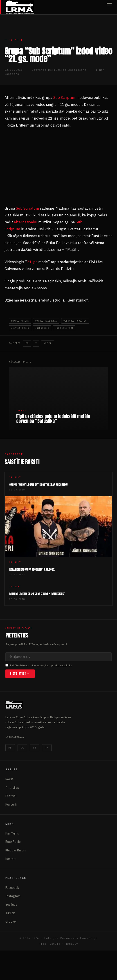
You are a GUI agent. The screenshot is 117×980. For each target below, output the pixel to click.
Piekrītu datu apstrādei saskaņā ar (39, 666)
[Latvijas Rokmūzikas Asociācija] (20, 7)
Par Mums (12, 833)
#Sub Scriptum (64, 328)
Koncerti (11, 805)
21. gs (32, 262)
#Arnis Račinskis (46, 321)
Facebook (12, 888)
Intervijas (12, 788)
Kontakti (11, 859)
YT (34, 748)
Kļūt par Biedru (16, 850)
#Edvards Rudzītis (75, 321)
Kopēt (48, 343)
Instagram (13, 896)
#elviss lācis (20, 328)
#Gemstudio (42, 328)
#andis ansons (20, 321)
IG (22, 748)
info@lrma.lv (15, 737)
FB (27, 343)
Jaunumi (16, 40)
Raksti (10, 779)
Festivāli (11, 796)
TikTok (10, 913)
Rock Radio (13, 842)
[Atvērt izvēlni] (109, 7)
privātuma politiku (62, 665)
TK (47, 748)
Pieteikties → (20, 674)
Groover (11, 921)
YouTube (11, 905)
